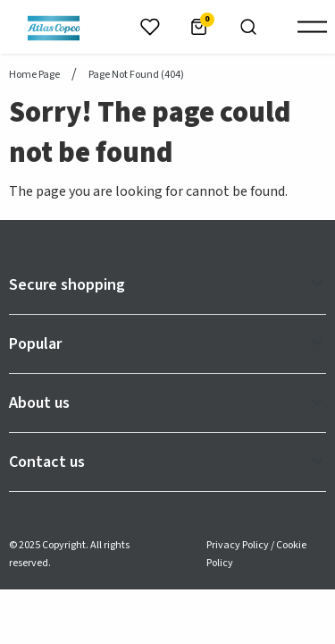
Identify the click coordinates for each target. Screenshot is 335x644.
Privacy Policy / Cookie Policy (256, 554)
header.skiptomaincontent (0, 0)
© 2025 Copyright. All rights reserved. (69, 554)
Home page (34, 75)
